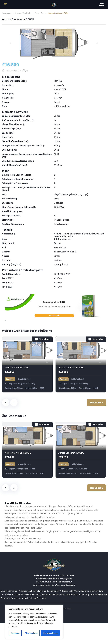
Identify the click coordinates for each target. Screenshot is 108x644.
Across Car (39, 13)
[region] (34, 622)
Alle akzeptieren (50, 633)
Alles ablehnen (31, 633)
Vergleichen (45, 339)
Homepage (6, 13)
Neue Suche (96, 403)
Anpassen (15, 633)
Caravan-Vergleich (23, 13)
